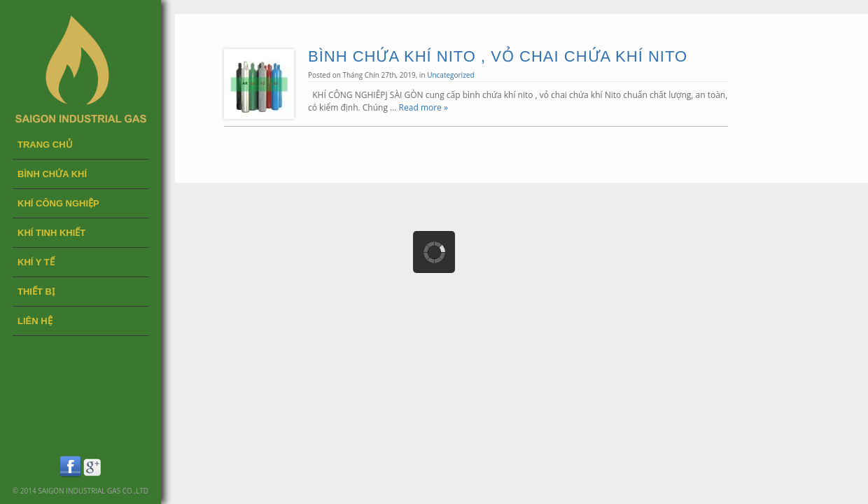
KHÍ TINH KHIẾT (51, 233)
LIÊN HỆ (35, 321)
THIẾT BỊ (36, 292)
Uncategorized (450, 75)
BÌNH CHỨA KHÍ (52, 174)
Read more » (423, 107)
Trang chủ (45, 145)
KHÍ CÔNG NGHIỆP (58, 203)
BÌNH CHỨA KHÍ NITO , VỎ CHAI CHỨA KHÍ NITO (498, 56)
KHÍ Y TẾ (36, 262)
